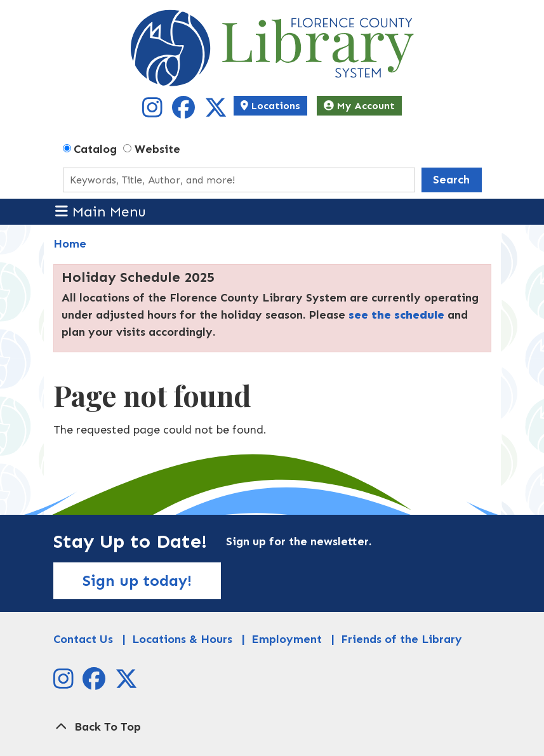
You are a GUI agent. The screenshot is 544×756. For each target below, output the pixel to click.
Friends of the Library (401, 639)
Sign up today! (137, 580)
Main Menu (101, 211)
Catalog (95, 149)
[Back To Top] (272, 727)
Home (70, 244)
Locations (270, 106)
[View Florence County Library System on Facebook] (185, 112)
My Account (359, 106)
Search (451, 180)
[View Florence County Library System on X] (216, 112)
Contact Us (83, 639)
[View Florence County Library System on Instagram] (154, 112)
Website (157, 149)
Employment (287, 639)
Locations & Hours (182, 639)
